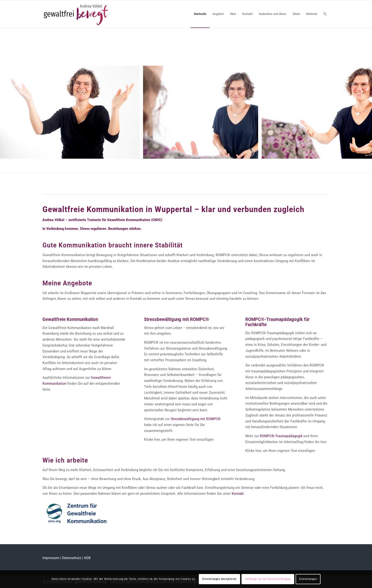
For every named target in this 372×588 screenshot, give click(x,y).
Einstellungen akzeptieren (219, 579)
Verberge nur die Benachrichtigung (268, 579)
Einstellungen (308, 579)
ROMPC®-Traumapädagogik (282, 436)
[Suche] (325, 14)
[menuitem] (200, 14)
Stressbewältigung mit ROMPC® (196, 419)
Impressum (51, 558)
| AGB (86, 558)
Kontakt (238, 494)
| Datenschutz (71, 558)
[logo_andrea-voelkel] (76, 14)
